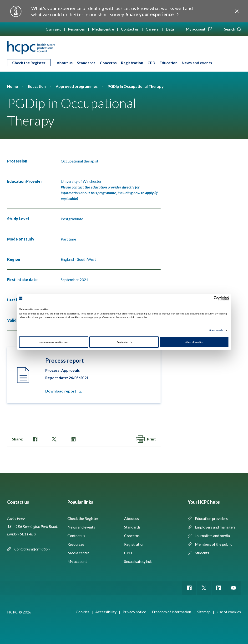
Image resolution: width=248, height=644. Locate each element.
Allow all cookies (194, 342)
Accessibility (106, 612)
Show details (216, 330)
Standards (86, 63)
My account (199, 29)
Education (169, 63)
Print (146, 439)
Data (170, 29)
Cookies (83, 612)
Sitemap (204, 612)
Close (237, 11)
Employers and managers (215, 527)
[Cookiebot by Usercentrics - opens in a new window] (208, 298)
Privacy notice (134, 612)
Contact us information (32, 549)
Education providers (211, 518)
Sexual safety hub (138, 561)
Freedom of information (172, 612)
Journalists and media (212, 536)
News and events (197, 63)
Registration (132, 63)
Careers (152, 29)
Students (202, 553)
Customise (124, 342)
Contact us (130, 29)
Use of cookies (229, 612)
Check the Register (29, 63)
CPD (151, 63)
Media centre (103, 29)
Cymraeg (53, 29)
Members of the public (214, 544)
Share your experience (150, 14)
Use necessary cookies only (54, 342)
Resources (76, 29)
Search (233, 29)
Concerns (108, 63)
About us (65, 63)
